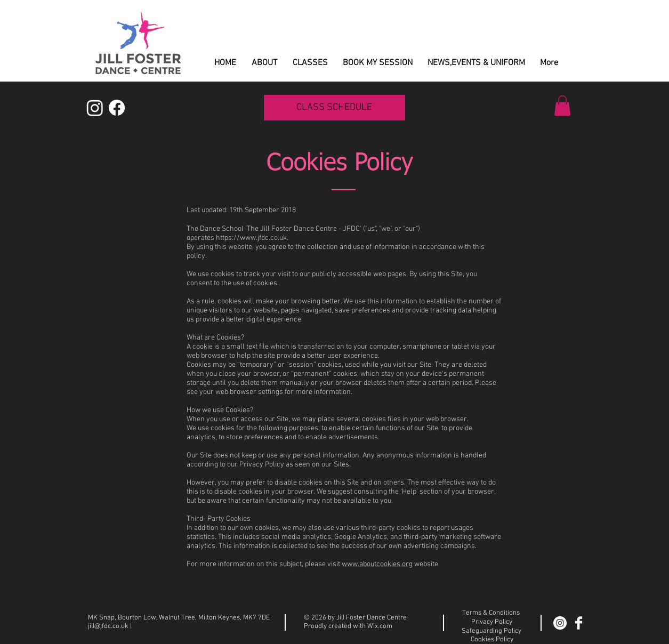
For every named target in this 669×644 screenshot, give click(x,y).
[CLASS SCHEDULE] (334, 108)
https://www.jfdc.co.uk (251, 238)
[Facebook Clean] (579, 623)
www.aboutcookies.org (377, 564)
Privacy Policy (492, 622)
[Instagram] (95, 108)
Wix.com (380, 626)
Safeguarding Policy (491, 631)
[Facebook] (117, 108)
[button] (562, 106)
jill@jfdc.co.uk (108, 626)
